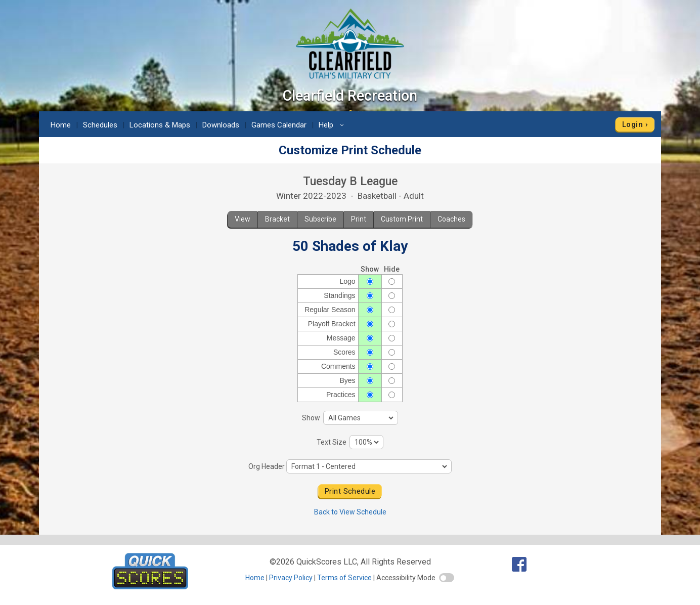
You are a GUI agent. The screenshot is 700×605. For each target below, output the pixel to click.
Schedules (100, 125)
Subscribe (320, 219)
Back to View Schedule (350, 512)
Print (359, 219)
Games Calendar (279, 125)
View (243, 219)
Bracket (277, 219)
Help (333, 125)
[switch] (447, 578)
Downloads (221, 125)
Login (632, 124)
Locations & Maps (160, 125)
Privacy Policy (291, 578)
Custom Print (402, 219)
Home (61, 125)
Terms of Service (344, 578)
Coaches (451, 219)
